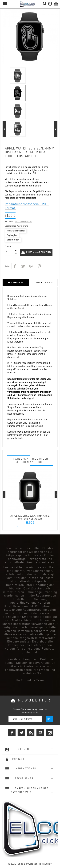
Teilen (15, 266)
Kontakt (18, 759)
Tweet (23, 266)
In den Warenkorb (38, 252)
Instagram (50, 732)
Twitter (21, 732)
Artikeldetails (44, 283)
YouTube (40, 732)
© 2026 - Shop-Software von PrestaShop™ (30, 864)
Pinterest (39, 266)
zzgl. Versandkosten (24, 221)
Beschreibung (16, 283)
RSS (31, 732)
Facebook (12, 732)
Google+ (31, 266)
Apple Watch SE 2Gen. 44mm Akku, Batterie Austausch (30, 517)
